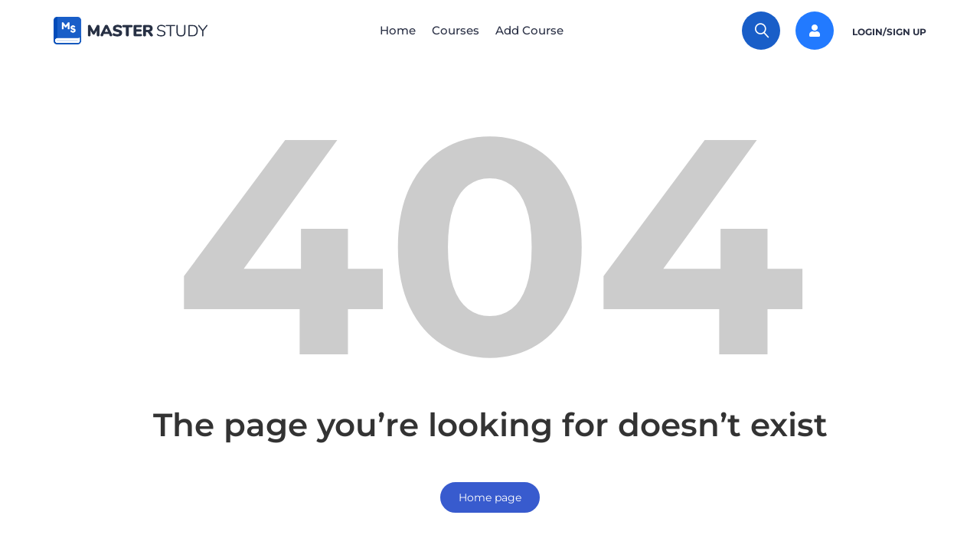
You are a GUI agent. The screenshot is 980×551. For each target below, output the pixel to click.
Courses (456, 30)
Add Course (536, 30)
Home (392, 30)
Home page (490, 497)
